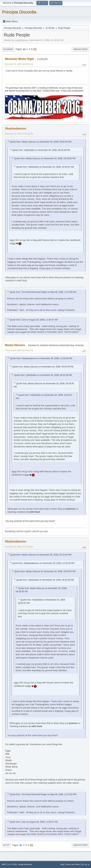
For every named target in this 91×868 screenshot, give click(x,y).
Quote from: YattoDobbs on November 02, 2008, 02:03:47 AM (45, 167)
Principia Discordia (19, 12)
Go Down (8, 49)
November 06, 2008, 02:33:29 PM (19, 350)
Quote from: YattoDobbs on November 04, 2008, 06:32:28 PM (41, 150)
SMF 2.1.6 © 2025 (9, 864)
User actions (80, 49)
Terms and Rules (73, 864)
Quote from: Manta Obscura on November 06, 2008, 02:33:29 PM (41, 555)
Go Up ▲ (85, 864)
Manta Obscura (15, 345)
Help (62, 864)
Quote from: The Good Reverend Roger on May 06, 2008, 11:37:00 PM (43, 292)
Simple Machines (25, 864)
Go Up (6, 845)
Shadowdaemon (16, 129)
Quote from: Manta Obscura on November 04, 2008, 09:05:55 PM (41, 142)
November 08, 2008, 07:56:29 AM (19, 547)
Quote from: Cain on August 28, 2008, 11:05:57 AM (34, 320)
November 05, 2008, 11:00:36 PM (19, 134)
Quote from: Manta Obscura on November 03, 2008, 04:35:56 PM (45, 159)
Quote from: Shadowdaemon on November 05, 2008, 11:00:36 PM (41, 358)
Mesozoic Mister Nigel (19, 59)
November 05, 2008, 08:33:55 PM (19, 64)
